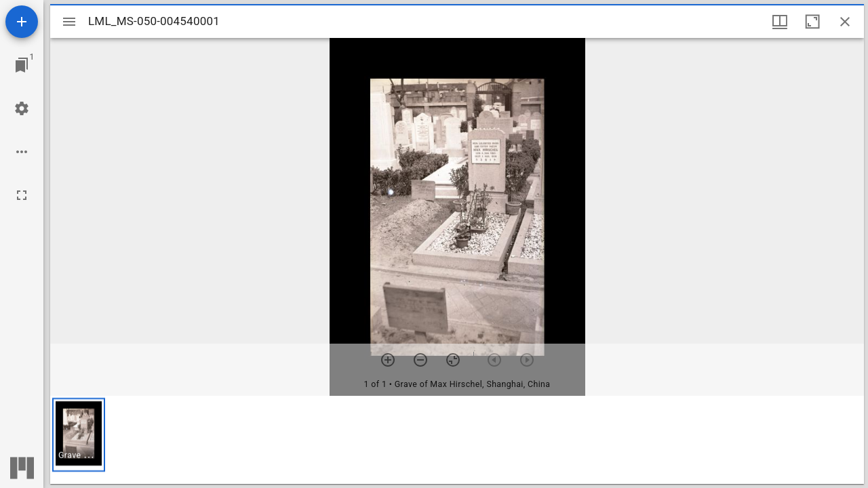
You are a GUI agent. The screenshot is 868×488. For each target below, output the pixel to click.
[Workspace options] (22, 152)
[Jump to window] (22, 65)
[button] (79, 435)
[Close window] (845, 22)
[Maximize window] (812, 22)
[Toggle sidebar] (69, 22)
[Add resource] (22, 22)
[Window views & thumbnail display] (780, 22)
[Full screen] (22, 195)
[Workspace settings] (22, 108)
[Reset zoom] (453, 360)
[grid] (457, 440)
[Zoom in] (388, 360)
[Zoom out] (420, 360)
